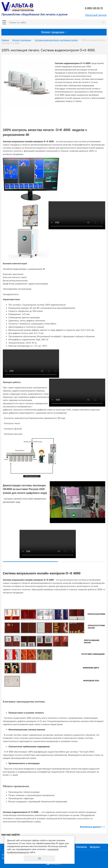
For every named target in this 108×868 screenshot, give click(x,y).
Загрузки (95, 847)
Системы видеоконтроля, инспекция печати (56, 40)
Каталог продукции (22, 40)
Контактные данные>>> (93, 827)
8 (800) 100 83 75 (94, 8)
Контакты (82, 847)
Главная (5, 40)
